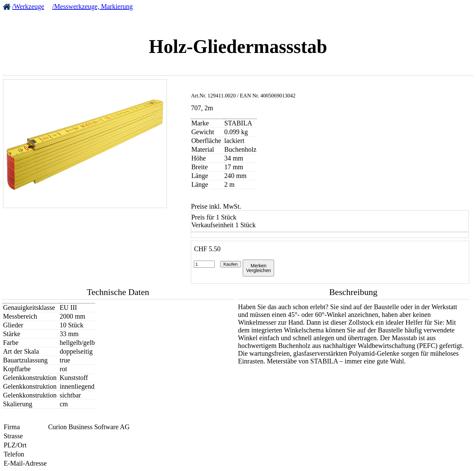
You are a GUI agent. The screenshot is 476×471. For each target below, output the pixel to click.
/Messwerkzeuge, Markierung (93, 6)
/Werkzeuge (28, 6)
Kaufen (231, 264)
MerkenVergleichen (258, 268)
